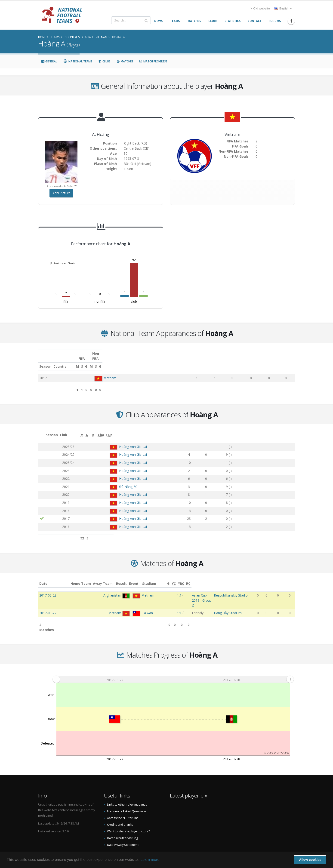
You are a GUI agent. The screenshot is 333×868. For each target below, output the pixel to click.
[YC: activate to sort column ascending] (276, 579)
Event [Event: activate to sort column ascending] (168, 578)
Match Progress (153, 61)
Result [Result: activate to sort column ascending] (154, 578)
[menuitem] (173, 659)
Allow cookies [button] (310, 860)
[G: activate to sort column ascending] (228, 361)
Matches (125, 61)
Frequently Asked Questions (127, 791)
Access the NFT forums (123, 798)
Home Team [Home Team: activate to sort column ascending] (104, 578)
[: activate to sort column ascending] (42, 430)
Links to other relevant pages (127, 785)
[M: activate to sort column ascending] (197, 361)
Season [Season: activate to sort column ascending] (45, 361)
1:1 (154, 590)
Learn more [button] (150, 860)
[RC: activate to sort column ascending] (291, 579)
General (49, 61)
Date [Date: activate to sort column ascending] (43, 578)
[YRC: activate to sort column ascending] (283, 579)
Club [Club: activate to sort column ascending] (89, 430)
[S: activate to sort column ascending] (213, 361)
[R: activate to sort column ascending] (236, 430)
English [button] (283, 8)
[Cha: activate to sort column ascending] (262, 430)
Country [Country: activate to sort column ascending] (101, 361)
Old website (260, 8)
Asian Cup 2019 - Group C (182, 590)
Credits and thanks (120, 805)
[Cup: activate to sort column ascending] (284, 430)
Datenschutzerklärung (122, 818)
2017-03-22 (48, 598)
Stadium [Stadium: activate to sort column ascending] (225, 578)
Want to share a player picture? (128, 811)
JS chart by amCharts (63, 263)
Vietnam (110, 373)
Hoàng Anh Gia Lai (109, 442)
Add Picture (61, 193)
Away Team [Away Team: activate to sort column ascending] (126, 578)
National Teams (78, 61)
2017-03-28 (48, 590)
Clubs (104, 61)
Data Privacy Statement (123, 825)
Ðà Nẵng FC (104, 482)
